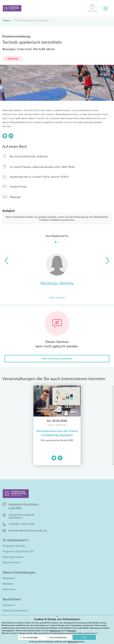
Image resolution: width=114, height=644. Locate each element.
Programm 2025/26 (14, 546)
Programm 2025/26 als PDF (18, 552)
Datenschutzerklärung (15, 611)
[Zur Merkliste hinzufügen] (5, 136)
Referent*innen (12, 563)
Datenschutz (55, 631)
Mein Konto (9, 590)
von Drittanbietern (57, 637)
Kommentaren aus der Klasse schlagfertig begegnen (57, 433)
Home (7, 21)
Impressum (9, 605)
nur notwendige (29, 637)
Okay (84, 637)
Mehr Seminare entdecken (57, 359)
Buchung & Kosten (13, 557)
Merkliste (8, 584)
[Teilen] (11, 136)
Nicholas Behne (57, 284)
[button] (7, 261)
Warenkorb (9, 578)
